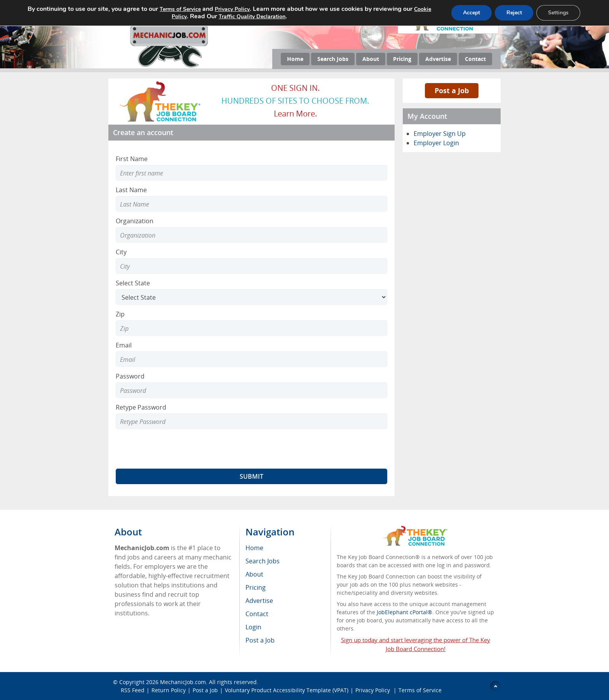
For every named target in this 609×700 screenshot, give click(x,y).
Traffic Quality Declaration (252, 17)
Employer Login (436, 143)
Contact (475, 59)
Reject (514, 13)
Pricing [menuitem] (256, 587)
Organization (135, 221)
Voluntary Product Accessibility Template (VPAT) (287, 690)
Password (130, 376)
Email (124, 345)
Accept (471, 13)
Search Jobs (333, 59)
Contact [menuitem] (257, 614)
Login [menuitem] (253, 627)
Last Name (131, 190)
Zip (120, 314)
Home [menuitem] (254, 548)
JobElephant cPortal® (405, 612)
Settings (558, 13)
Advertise (438, 59)
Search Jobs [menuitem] (263, 561)
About (371, 59)
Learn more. (295, 114)
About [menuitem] (254, 574)
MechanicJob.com (183, 682)
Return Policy (169, 690)
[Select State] (251, 297)
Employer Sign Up (440, 134)
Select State (133, 283)
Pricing (402, 59)
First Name (132, 159)
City (121, 252)
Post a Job (452, 90)
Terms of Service (420, 690)
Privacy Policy (373, 690)
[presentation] (175, 449)
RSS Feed (133, 690)
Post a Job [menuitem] (260, 640)
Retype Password (141, 407)
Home (295, 59)
